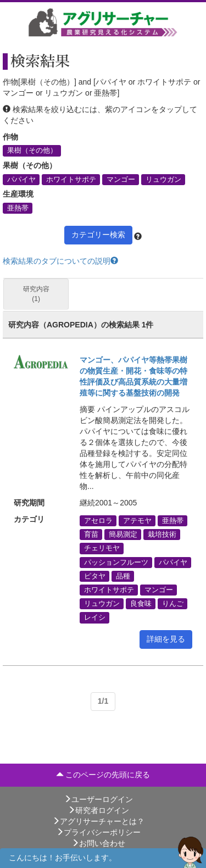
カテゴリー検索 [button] (98, 235)
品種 (123, 576)
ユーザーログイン (98, 799)
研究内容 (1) (36, 294)
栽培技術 (162, 535)
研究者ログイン (98, 810)
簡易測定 (123, 535)
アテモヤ (137, 521)
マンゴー (121, 179)
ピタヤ (95, 576)
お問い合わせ (98, 843)
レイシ (95, 617)
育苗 (91, 535)
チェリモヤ (102, 548)
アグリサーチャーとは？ (98, 821)
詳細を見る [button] (166, 639)
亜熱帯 (18, 208)
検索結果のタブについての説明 (60, 261)
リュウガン (163, 179)
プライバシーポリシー (98, 832)
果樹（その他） (32, 151)
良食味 (141, 604)
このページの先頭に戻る (103, 775)
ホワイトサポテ (71, 179)
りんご (173, 604)
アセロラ (98, 521)
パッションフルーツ (116, 562)
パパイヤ (21, 179)
